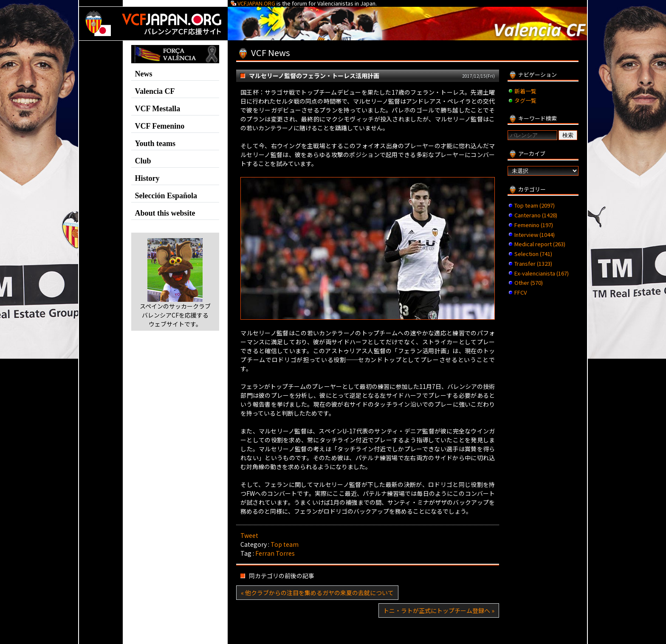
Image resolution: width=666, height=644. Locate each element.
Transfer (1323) (533, 263)
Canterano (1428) (536, 215)
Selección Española (166, 196)
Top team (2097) (535, 205)
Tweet (249, 535)
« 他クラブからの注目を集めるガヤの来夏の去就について (317, 593)
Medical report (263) (540, 244)
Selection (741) (533, 254)
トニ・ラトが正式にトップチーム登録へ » (439, 610)
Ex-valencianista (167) (542, 273)
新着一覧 (525, 91)
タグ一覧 (525, 100)
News (144, 74)
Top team (285, 544)
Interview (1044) (535, 235)
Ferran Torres (275, 553)
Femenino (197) (534, 225)
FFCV (521, 292)
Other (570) (529, 283)
